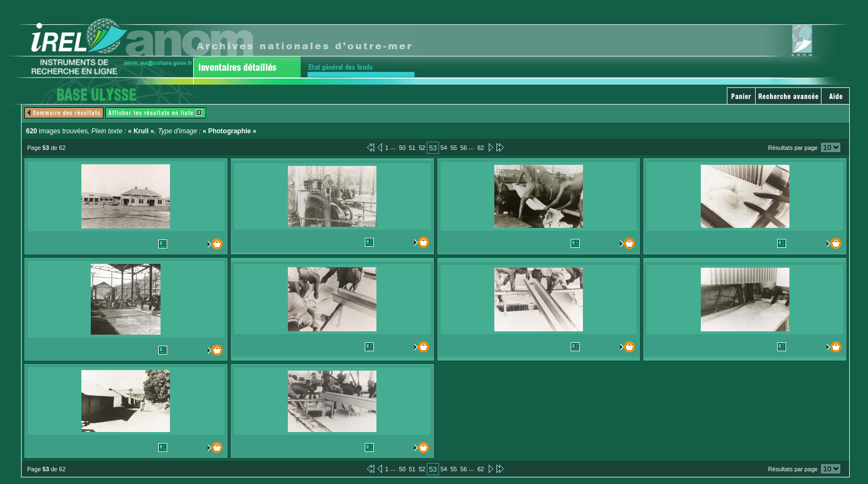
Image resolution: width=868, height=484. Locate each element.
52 (422, 148)
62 (480, 148)
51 (412, 148)
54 (444, 148)
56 (464, 148)
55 (454, 148)
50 (402, 148)
